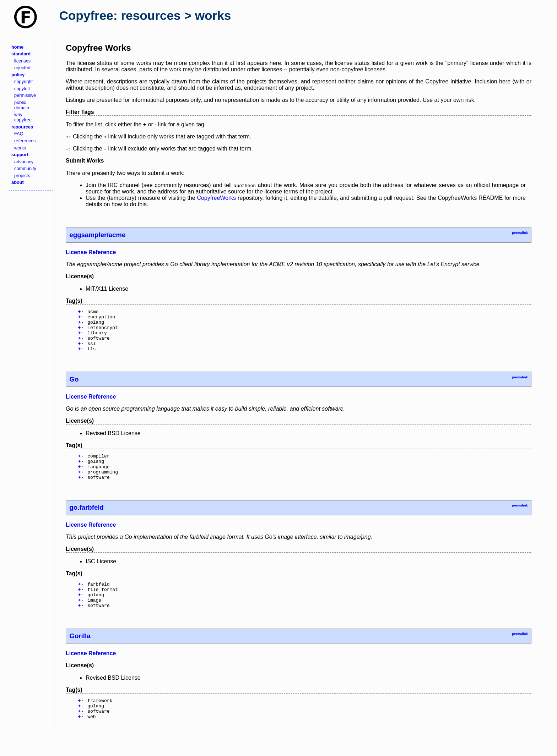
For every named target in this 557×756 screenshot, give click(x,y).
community (25, 168)
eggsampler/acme (97, 235)
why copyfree (23, 117)
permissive (25, 95)
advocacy (24, 162)
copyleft (22, 89)
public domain (22, 105)
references (25, 141)
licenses (22, 61)
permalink (520, 233)
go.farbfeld (86, 521)
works (20, 148)
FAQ (19, 134)
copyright (23, 81)
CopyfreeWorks (216, 198)
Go (74, 388)
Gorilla (80, 655)
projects (22, 176)
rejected (22, 68)
